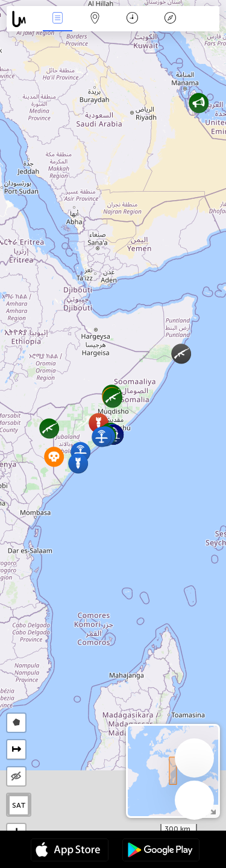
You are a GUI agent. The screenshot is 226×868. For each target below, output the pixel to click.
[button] (181, 354)
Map (95, 19)
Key (170, 19)
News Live (57, 19)
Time (132, 19)
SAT (19, 805)
